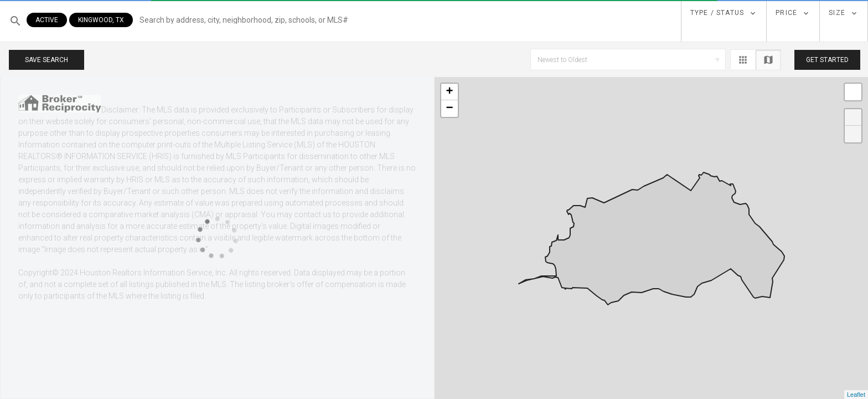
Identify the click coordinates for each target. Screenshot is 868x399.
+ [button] (449, 92)
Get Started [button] (827, 60)
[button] (347, 21)
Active (47, 20)
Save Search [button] (46, 60)
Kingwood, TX (101, 20)
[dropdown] (724, 13)
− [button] (449, 109)
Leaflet (856, 395)
